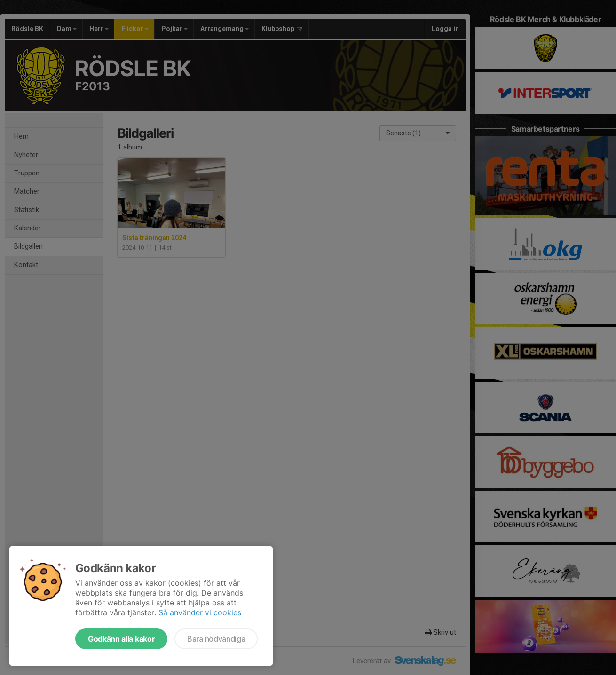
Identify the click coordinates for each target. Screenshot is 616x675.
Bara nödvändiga (216, 639)
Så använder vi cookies (200, 612)
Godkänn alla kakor (121, 639)
